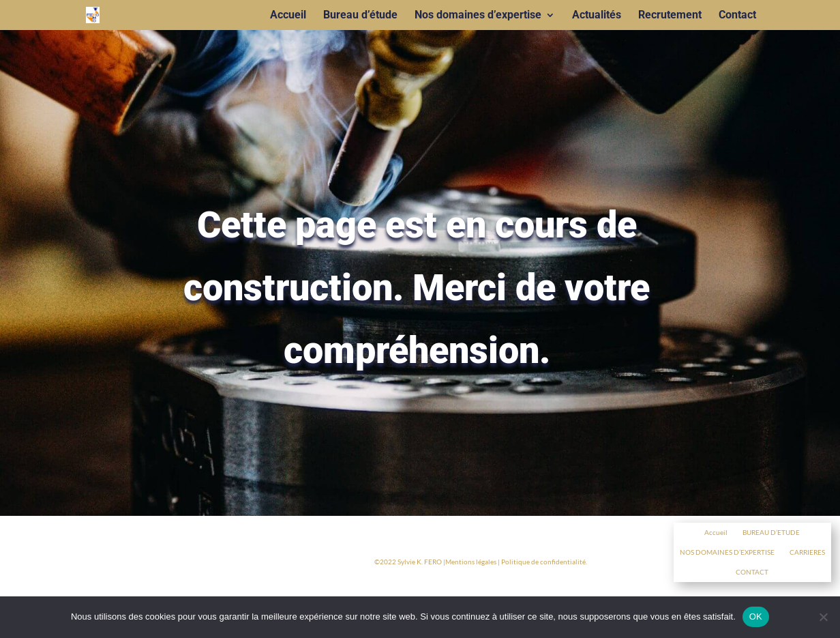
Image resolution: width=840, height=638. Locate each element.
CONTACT (752, 572)
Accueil (288, 16)
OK (756, 617)
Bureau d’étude (360, 16)
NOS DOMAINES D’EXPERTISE (727, 552)
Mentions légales (471, 562)
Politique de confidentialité (543, 562)
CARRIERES (807, 552)
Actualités (597, 16)
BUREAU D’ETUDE (771, 532)
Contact (737, 16)
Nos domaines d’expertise (478, 16)
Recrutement (670, 16)
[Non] (823, 617)
